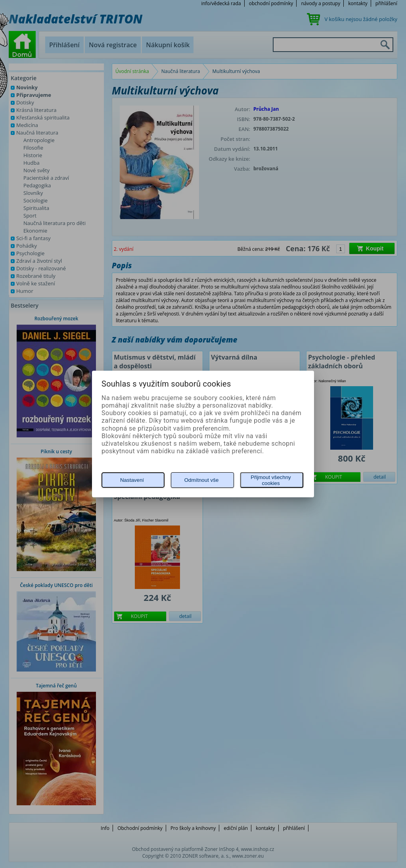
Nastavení (132, 480)
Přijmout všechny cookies (271, 480)
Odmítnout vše (202, 480)
